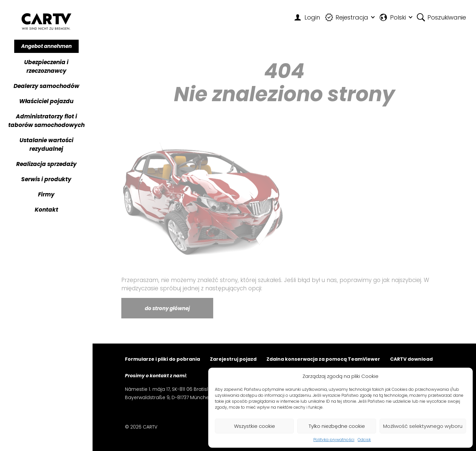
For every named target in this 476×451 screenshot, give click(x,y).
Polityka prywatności (334, 440)
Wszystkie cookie (255, 426)
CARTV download (411, 360)
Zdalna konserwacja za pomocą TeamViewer (323, 360)
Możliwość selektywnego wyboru (423, 426)
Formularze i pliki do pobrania (162, 360)
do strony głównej (167, 308)
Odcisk (364, 440)
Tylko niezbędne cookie (337, 426)
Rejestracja (347, 17)
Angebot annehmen (46, 46)
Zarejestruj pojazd (233, 360)
